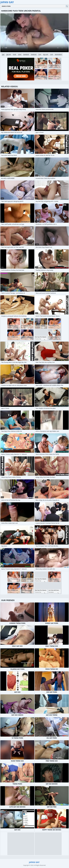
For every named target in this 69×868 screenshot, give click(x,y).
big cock (46, 55)
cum (40, 55)
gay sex (9, 55)
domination (58, 55)
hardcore (34, 55)
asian (20, 55)
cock (52, 55)
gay (3, 55)
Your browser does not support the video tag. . (34, 33)
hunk (15, 55)
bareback (26, 55)
